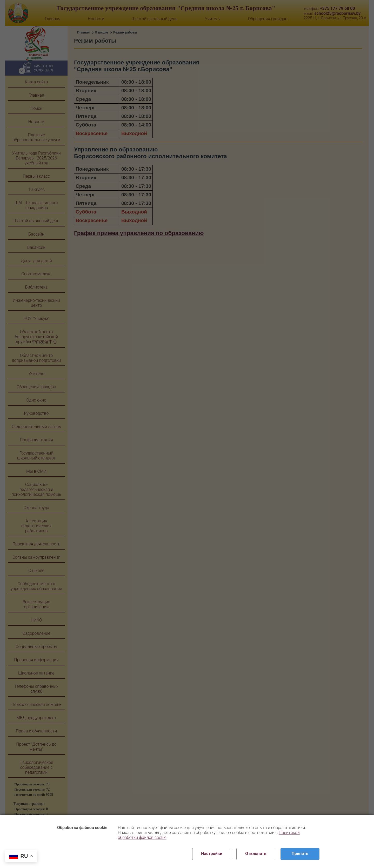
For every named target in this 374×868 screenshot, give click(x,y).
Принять (300, 854)
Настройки (212, 854)
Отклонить (256, 854)
